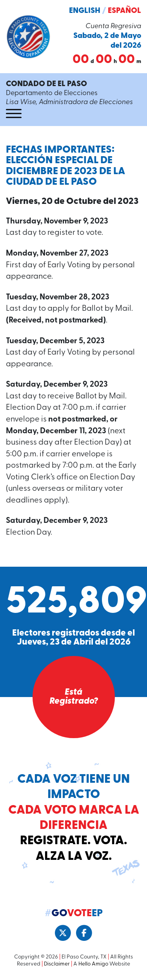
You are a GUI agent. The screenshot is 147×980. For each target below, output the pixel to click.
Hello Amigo (93, 964)
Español (124, 11)
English (85, 11)
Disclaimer (57, 964)
